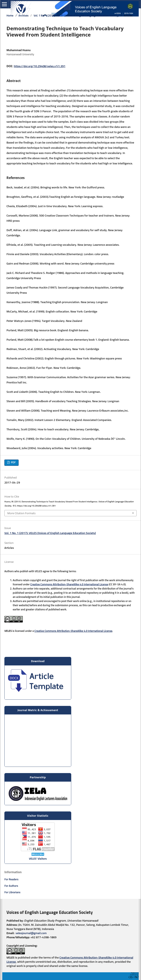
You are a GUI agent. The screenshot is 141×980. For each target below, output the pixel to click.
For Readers (11, 880)
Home (10, 16)
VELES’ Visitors (38, 859)
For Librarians (12, 892)
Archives (24, 16)
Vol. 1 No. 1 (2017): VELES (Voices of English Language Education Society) (76, 16)
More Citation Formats (21, 513)
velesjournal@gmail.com (31, 933)
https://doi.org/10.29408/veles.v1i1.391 (40, 66)
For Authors (11, 886)
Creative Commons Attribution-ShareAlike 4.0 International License (69, 585)
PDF (13, 463)
